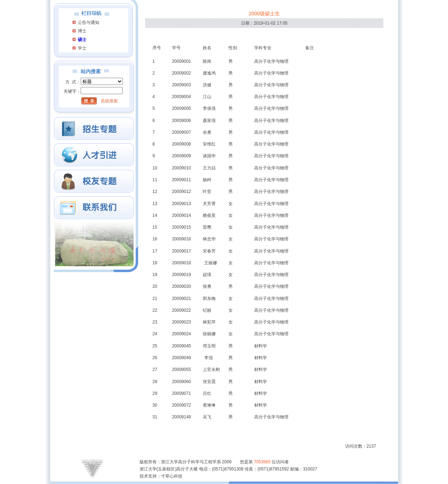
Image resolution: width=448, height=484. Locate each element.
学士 (82, 48)
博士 (82, 31)
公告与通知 (89, 22)
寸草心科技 (172, 476)
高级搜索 (109, 101)
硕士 (82, 40)
